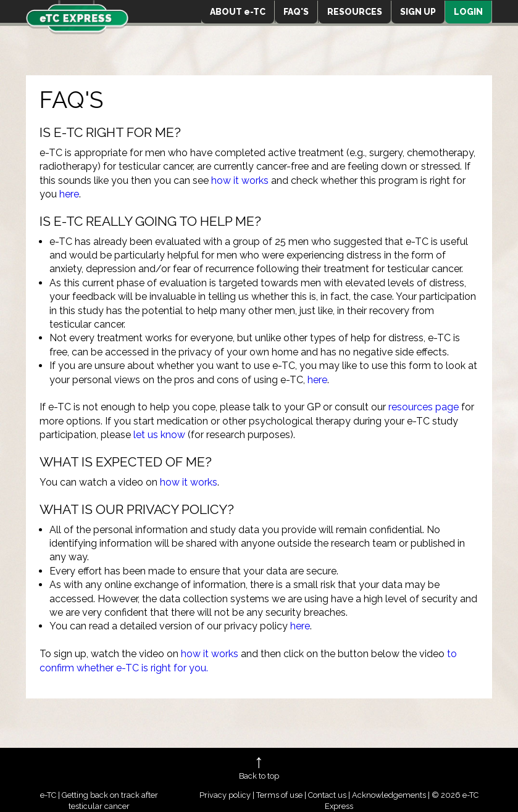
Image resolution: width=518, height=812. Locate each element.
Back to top (259, 776)
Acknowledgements (389, 795)
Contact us (327, 795)
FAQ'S (296, 12)
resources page (424, 407)
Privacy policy (225, 795)
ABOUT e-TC (238, 12)
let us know (159, 435)
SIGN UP (418, 12)
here (69, 194)
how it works (240, 180)
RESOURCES (355, 12)
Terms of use (279, 795)
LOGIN (468, 12)
